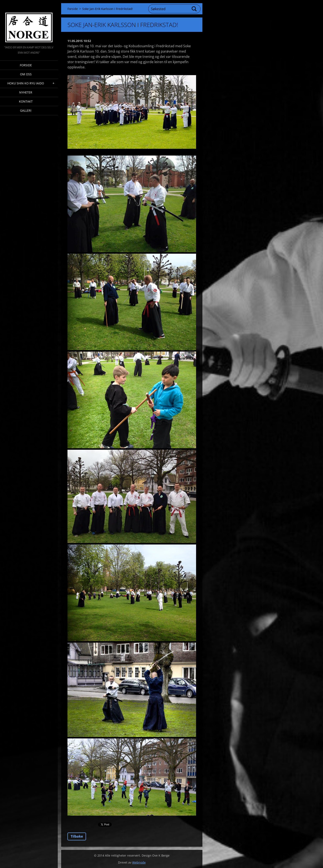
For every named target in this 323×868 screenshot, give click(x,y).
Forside (26, 65)
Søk (194, 9)
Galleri (26, 110)
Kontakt (26, 101)
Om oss (26, 74)
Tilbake (77, 836)
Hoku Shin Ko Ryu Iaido (26, 83)
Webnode (139, 862)
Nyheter (26, 92)
